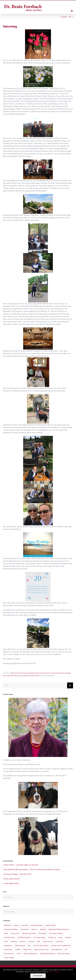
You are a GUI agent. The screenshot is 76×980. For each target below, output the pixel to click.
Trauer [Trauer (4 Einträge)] (19, 953)
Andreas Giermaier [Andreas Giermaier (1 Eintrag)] (37, 925)
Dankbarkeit (31, 673)
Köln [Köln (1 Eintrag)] (39, 941)
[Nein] (74, 974)
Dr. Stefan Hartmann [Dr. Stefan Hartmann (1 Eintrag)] (24, 937)
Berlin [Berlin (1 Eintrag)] (6, 933)
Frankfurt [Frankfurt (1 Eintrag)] (68, 937)
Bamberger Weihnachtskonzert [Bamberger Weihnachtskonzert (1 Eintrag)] (59, 929)
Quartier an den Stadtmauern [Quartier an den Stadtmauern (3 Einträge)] (61, 945)
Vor (70, 17)
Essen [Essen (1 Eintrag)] (60, 937)
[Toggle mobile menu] (72, 11)
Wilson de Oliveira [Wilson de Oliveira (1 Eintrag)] (64, 953)
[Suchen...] (35, 685)
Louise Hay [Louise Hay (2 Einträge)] (59, 941)
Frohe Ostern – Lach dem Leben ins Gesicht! (21, 865)
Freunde (57, 673)
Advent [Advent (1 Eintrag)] (16, 925)
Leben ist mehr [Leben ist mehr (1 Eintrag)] (48, 941)
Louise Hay (20, 676)
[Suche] (70, 685)
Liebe (15, 676)
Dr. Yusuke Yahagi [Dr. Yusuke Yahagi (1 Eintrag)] (40, 937)
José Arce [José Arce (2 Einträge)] (23, 941)
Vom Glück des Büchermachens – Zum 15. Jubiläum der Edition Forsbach (32, 869)
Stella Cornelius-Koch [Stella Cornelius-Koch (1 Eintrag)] (41, 949)
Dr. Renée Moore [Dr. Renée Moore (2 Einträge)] (9, 937)
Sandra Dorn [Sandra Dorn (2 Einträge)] (8, 949)
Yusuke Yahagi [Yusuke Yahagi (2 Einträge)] (9, 958)
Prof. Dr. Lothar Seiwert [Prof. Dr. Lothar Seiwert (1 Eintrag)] (41, 945)
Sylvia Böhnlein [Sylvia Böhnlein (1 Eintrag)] (57, 949)
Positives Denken (35, 676)
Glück (5, 676)
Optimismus (27, 676)
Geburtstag (67, 673)
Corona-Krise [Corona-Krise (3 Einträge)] (15, 933)
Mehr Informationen (55, 972)
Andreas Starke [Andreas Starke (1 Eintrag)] (51, 925)
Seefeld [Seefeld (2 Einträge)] (18, 949)
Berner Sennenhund (22, 673)
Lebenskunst (10, 676)
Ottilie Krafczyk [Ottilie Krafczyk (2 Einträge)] (20, 945)
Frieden (62, 673)
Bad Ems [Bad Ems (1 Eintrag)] (34, 929)
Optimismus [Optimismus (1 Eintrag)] (8, 945)
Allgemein (13, 673)
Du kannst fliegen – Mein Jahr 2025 (18, 874)
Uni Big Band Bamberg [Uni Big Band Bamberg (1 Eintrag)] (47, 953)
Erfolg (37, 673)
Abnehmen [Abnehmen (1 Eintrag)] (8, 925)
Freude (52, 673)
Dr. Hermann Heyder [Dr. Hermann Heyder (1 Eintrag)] (56, 933)
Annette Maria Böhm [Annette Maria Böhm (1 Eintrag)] (11, 929)
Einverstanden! (38, 976)
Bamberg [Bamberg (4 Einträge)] (43, 929)
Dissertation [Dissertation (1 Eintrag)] (43, 933)
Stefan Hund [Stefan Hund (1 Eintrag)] (27, 949)
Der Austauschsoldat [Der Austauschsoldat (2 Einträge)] (29, 933)
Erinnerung (42, 673)
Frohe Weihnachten (12, 883)
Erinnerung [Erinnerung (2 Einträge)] (52, 937)
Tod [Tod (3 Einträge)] (66, 949)
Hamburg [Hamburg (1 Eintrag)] (14, 941)
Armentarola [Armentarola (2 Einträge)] (25, 929)
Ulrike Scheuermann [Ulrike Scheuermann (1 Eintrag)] (30, 953)
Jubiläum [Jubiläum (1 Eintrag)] (31, 941)
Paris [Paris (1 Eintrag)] (29, 945)
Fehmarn (48, 673)
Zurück (64, 17)
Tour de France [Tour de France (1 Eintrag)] (9, 953)
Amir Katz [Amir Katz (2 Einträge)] (25, 925)
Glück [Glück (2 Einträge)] (6, 941)
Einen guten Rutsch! (12, 879)
